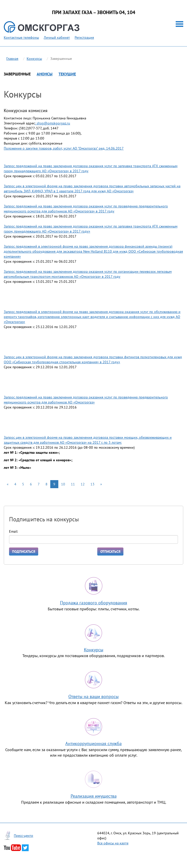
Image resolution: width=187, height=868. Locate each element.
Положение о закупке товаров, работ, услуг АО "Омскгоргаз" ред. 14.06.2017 (64, 148)
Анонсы (45, 74)
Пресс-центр (24, 836)
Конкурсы (34, 59)
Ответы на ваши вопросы (93, 696)
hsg (41, 123)
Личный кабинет (57, 37)
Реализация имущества (94, 796)
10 (63, 484)
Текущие (67, 74)
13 (92, 484)
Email (13, 531)
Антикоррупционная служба (93, 743)
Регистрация (84, 37)
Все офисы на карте (113, 843)
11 (73, 484)
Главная (12, 59)
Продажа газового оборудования (94, 603)
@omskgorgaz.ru (57, 123)
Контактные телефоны (21, 37)
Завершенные (17, 74)
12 (83, 484)
